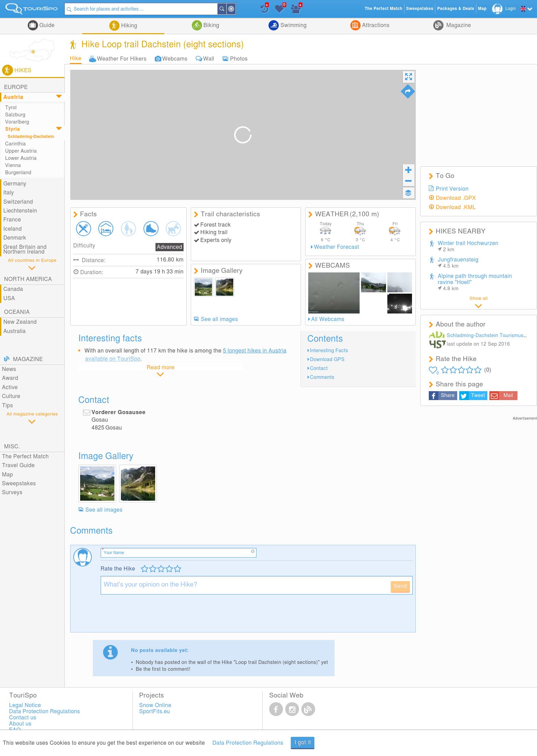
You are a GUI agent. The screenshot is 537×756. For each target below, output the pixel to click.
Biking (211, 25)
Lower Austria (21, 158)
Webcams (175, 59)
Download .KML (456, 207)
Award (10, 378)
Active (10, 387)
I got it (303, 743)
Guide (46, 25)
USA (9, 298)
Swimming (293, 25)
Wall (209, 59)
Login (511, 9)
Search (226, 9)
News (9, 369)
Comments (322, 377)
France (12, 220)
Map (8, 475)
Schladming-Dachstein (31, 137)
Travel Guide (18, 465)
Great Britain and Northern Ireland (25, 249)
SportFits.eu (154, 712)
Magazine (458, 25)
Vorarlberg (17, 122)
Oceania (17, 312)
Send (400, 586)
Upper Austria (21, 151)
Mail (508, 395)
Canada (13, 289)
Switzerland (18, 202)
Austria (13, 97)
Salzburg (15, 115)
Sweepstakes (19, 484)
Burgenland (18, 173)
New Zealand (20, 322)
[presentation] (153, 616)
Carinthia (15, 144)
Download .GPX (456, 198)
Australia (15, 331)
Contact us (23, 718)
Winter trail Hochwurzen (468, 246)
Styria (13, 129)
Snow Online (155, 705)
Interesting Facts (329, 351)
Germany (15, 184)
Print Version (452, 189)
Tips (8, 406)
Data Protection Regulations (248, 743)
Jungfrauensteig (458, 263)
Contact (319, 368)
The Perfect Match (26, 457)
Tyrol (11, 108)
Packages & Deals (455, 9)
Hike (76, 59)
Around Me (235, 9)
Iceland (13, 229)
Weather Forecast (337, 247)
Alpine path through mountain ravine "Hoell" (475, 282)
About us (21, 724)
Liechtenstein (20, 211)
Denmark (15, 238)
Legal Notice (25, 705)
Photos (239, 59)
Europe (16, 87)
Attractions (375, 25)
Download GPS (327, 360)
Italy (9, 193)
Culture (11, 396)
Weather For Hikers (122, 59)
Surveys (12, 492)
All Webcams (328, 319)
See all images (220, 319)
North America (28, 279)
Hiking (128, 26)
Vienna (13, 165)
